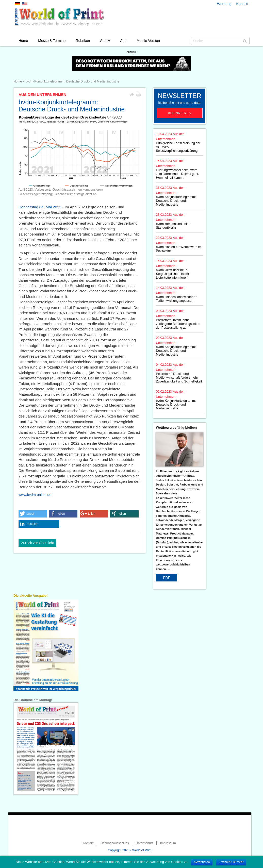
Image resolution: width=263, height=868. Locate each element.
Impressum (168, 843)
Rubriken (83, 41)
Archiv (105, 41)
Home (23, 41)
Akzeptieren (202, 862)
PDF (167, 578)
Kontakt (242, 4)
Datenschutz (144, 843)
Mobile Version (148, 41)
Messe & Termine (52, 41)
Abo (123, 41)
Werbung (224, 4)
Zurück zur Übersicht (37, 543)
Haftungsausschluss (115, 843)
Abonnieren (180, 113)
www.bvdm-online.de (35, 495)
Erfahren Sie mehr (231, 862)
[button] (33, 514)
